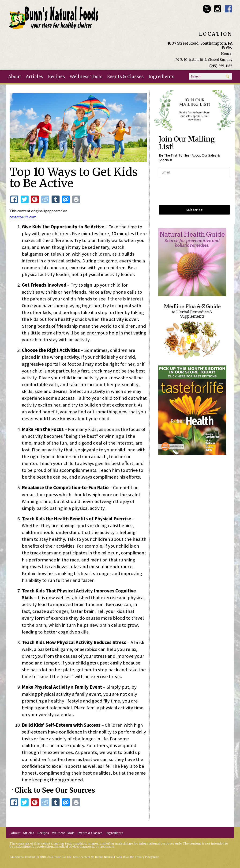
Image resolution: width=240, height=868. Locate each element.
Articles (34, 77)
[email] (195, 172)
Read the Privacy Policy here (141, 857)
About (15, 77)
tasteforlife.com (23, 217)
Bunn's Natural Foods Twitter (207, 9)
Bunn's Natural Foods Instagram (218, 9)
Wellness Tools (86, 77)
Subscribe (195, 210)
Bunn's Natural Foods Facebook (228, 9)
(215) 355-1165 (221, 66)
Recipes (56, 77)
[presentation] (195, 191)
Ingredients (161, 77)
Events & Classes (125, 77)
